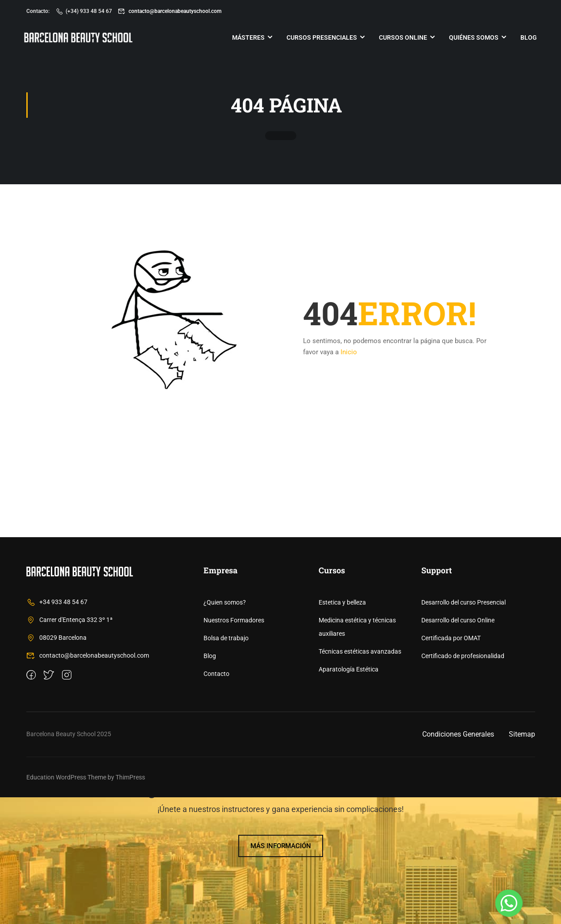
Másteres (247, 38)
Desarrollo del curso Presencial (463, 729)
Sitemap (522, 861)
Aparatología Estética (349, 796)
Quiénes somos (472, 38)
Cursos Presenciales (320, 38)
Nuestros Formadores (234, 747)
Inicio (349, 353)
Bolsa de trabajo (226, 765)
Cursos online (401, 38)
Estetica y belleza (342, 729)
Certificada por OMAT (451, 765)
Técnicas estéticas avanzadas (360, 778)
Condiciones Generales (458, 861)
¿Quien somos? (225, 729)
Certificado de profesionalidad (463, 783)
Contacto (216, 800)
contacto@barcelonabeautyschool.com (170, 11)
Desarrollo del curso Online (458, 747)
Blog (527, 38)
